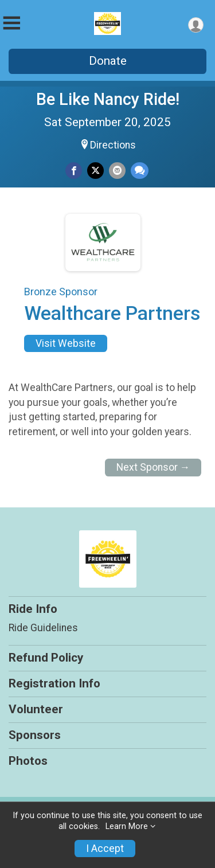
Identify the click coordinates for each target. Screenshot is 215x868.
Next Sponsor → (153, 467)
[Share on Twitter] (95, 171)
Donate (108, 61)
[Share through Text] (140, 171)
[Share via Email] (117, 171)
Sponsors (35, 735)
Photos (28, 761)
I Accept (105, 849)
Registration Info (54, 683)
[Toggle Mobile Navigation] (11, 23)
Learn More (127, 826)
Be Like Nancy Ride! (108, 99)
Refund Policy (46, 658)
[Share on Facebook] (74, 171)
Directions (113, 145)
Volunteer (36, 709)
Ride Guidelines (43, 628)
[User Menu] (196, 25)
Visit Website (66, 343)
